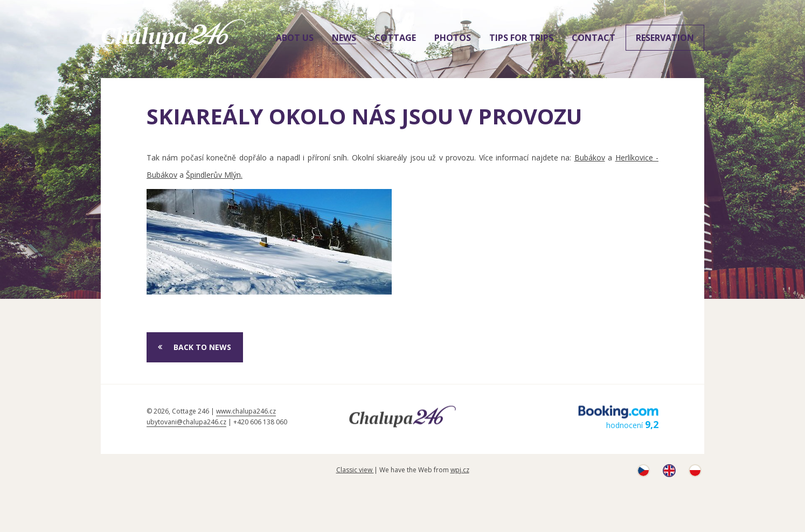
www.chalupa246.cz (246, 411)
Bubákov (590, 157)
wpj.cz (460, 470)
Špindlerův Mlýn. (214, 175)
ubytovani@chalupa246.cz (186, 422)
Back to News (202, 347)
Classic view (355, 470)
